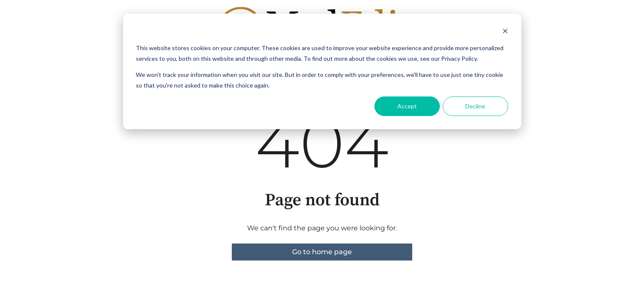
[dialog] (322, 71)
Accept (407, 106)
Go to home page (322, 252)
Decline (475, 106)
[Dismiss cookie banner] (505, 32)
